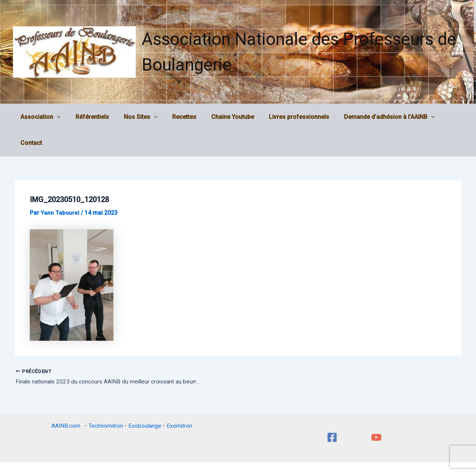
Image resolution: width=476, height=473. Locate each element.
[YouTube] (376, 412)
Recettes (178, 117)
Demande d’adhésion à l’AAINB (374, 117)
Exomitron (180, 400)
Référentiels (92, 117)
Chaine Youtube (223, 117)
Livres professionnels (287, 117)
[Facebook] (332, 412)
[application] (59, 117)
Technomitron (106, 400)
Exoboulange (145, 400)
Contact (442, 117)
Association (43, 117)
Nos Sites (137, 117)
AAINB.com (67, 400)
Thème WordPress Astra (290, 454)
